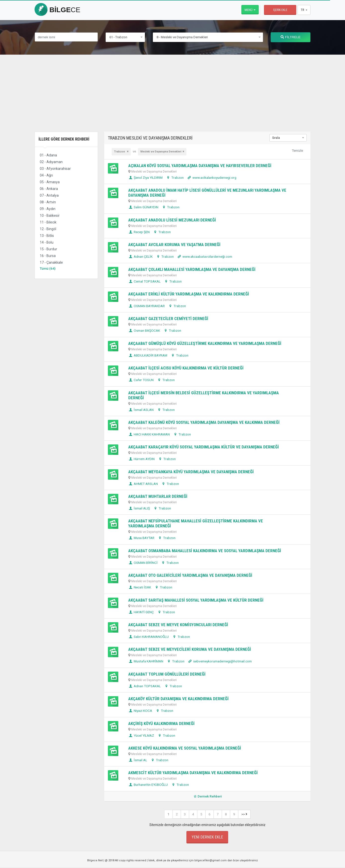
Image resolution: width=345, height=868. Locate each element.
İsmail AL (138, 760)
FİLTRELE (291, 37)
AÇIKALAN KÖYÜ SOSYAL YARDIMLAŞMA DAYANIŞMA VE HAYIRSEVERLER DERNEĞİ (200, 166)
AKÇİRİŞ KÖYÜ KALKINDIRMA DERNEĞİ (161, 723)
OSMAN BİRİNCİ (143, 563)
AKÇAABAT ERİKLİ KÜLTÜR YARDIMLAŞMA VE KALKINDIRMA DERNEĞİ (189, 294)
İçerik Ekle (280, 10)
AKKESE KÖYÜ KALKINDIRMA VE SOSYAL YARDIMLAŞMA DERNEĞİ (185, 748)
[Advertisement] (172, 97)
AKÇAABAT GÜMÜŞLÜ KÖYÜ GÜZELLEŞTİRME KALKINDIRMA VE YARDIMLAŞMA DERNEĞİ (205, 343)
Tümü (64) (48, 268)
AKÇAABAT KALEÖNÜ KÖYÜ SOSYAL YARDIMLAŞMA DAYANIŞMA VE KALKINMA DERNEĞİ (204, 422)
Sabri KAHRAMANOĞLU (149, 637)
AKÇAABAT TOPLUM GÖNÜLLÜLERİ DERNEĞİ (167, 674)
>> (244, 814)
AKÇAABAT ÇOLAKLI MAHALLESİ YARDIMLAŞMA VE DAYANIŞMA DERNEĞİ (192, 269)
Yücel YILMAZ (141, 735)
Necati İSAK (140, 587)
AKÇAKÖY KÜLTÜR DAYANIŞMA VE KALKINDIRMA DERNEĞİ (178, 699)
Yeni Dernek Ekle (207, 837)
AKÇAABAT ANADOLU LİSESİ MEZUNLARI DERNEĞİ (172, 220)
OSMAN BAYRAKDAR (147, 306)
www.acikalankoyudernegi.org (212, 178)
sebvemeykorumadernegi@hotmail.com (220, 661)
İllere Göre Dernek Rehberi (64, 139)
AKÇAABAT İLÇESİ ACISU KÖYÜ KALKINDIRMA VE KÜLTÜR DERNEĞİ (186, 368)
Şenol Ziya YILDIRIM (145, 178)
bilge (57, 10)
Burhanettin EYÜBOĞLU (148, 785)
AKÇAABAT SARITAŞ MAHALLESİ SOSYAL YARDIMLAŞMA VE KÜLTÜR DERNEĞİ (196, 600)
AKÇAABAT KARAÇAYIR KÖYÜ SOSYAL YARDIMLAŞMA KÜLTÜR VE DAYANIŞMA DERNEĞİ (204, 447)
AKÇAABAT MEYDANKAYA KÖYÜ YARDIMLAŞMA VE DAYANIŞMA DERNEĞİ (191, 472)
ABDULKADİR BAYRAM (148, 355)
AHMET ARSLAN (143, 484)
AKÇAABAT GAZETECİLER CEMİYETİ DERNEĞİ (168, 319)
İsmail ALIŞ (139, 508)
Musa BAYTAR (141, 538)
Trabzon (120, 152)
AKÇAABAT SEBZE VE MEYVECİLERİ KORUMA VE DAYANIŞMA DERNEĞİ (190, 649)
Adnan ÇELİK (140, 256)
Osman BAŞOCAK (144, 330)
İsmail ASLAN (141, 410)
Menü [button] (249, 10)
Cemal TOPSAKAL (144, 281)
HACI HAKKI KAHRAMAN (149, 434)
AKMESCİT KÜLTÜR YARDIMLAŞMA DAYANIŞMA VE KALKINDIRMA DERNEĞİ (193, 773)
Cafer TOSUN (141, 380)
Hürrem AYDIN (141, 459)
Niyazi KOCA (140, 711)
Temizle (297, 150)
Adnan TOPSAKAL (145, 686)
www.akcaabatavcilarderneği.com (205, 256)
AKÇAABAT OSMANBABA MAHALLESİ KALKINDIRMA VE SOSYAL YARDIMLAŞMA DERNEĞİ (205, 551)
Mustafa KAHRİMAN (146, 661)
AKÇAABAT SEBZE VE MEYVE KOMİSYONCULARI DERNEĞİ (178, 625)
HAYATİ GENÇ (141, 612)
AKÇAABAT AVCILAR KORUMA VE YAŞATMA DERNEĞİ (174, 245)
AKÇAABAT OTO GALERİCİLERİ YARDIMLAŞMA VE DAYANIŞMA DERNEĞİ (190, 575)
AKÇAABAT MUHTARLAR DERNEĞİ (158, 496)
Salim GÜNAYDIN (143, 207)
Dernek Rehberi (207, 796)
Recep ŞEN (139, 232)
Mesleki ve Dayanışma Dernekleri (161, 152)
